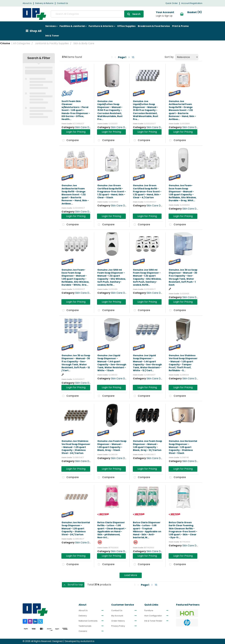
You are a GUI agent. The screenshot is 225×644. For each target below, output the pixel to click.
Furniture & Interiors (101, 26)
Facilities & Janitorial (72, 26)
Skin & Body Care (84, 43)
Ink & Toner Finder (153, 621)
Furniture (149, 611)
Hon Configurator (153, 616)
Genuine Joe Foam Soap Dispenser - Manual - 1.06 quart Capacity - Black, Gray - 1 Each (112, 446)
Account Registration (192, 3)
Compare (70, 140)
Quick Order (172, 3)
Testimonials (85, 626)
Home (5, 43)
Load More (131, 575)
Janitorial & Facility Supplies (52, 43)
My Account (117, 616)
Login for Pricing (76, 132)
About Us (27, 3)
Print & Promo (180, 26)
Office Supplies (126, 26)
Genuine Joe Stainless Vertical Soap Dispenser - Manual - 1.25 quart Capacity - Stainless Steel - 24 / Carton (76, 447)
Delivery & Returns (44, 3)
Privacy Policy (118, 626)
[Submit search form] (133, 14)
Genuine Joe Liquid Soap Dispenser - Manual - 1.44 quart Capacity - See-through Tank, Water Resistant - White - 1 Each (112, 363)
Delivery (83, 616)
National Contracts (88, 621)
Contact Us (62, 3)
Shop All (36, 31)
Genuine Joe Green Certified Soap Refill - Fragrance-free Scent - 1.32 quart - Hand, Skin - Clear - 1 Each (112, 191)
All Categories (22, 43)
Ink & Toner (52, 36)
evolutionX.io (87, 641)
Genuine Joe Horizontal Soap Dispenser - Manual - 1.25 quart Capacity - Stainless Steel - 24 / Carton (76, 528)
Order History (118, 621)
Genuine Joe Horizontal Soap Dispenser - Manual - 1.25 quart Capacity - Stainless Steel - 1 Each (183, 447)
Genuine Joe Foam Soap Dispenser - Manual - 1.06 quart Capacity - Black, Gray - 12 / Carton (147, 446)
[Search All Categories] (97, 14)
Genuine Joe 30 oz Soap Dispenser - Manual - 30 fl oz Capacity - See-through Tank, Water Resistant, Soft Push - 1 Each (183, 277)
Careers (83, 631)
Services (50, 26)
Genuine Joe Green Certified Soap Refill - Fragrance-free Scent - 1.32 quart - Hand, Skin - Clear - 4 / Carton (147, 191)
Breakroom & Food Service (154, 26)
